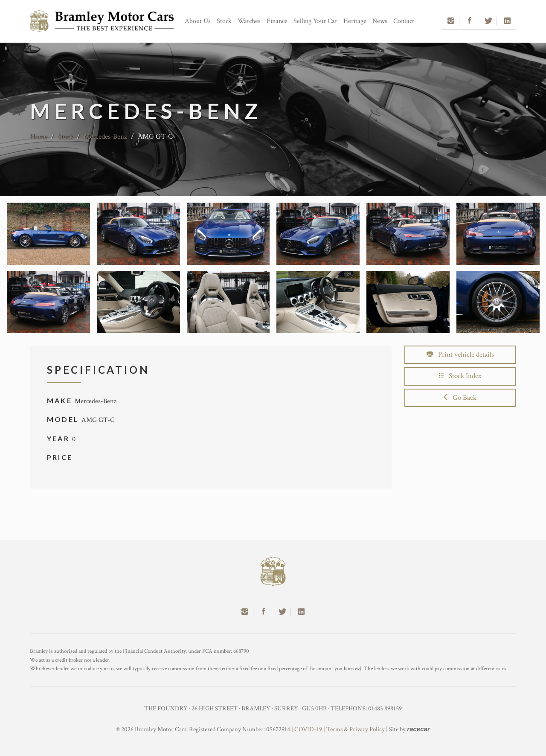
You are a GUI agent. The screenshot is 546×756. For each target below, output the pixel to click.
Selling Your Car (315, 21)
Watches (249, 21)
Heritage (355, 21)
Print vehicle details (460, 355)
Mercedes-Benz (105, 137)
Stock (224, 21)
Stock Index (460, 376)
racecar (418, 729)
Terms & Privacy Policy (356, 729)
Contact (404, 21)
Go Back (460, 398)
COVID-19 (308, 729)
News (380, 21)
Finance (277, 21)
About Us (198, 21)
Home (38, 137)
